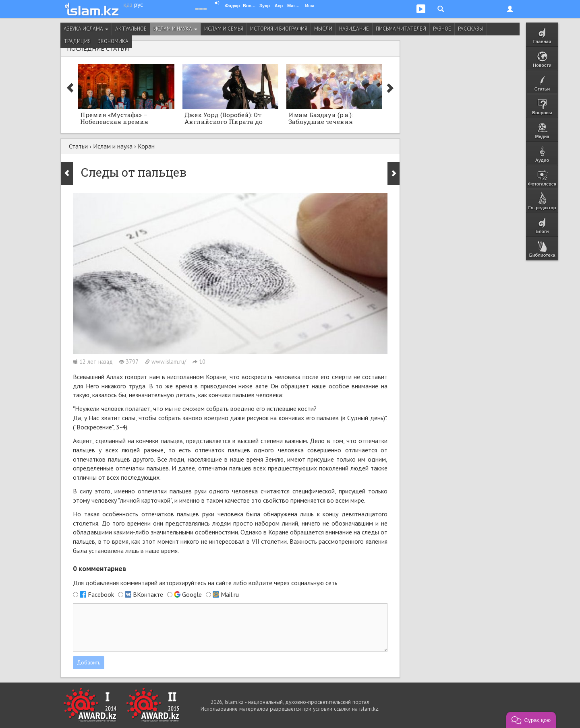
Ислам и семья (224, 29)
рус (139, 4)
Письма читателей (401, 29)
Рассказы (471, 29)
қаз (128, 4)
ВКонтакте (148, 594)
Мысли (323, 29)
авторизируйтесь (183, 583)
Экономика (113, 41)
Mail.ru (230, 594)
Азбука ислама (86, 29)
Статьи (78, 146)
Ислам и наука (175, 29)
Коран (146, 146)
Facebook (101, 594)
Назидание (354, 29)
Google (192, 594)
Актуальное (131, 29)
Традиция (77, 41)
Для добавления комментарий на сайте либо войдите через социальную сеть (205, 583)
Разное (442, 29)
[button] (531, 720)
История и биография (279, 29)
